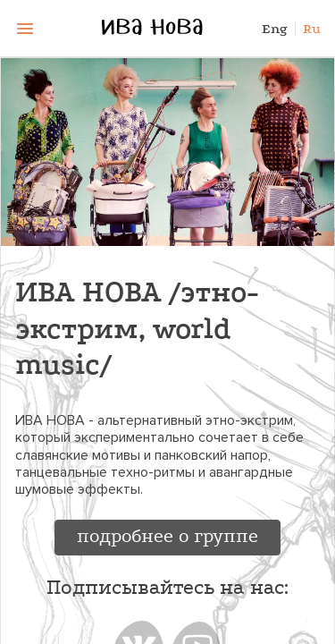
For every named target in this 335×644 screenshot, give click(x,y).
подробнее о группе (167, 536)
